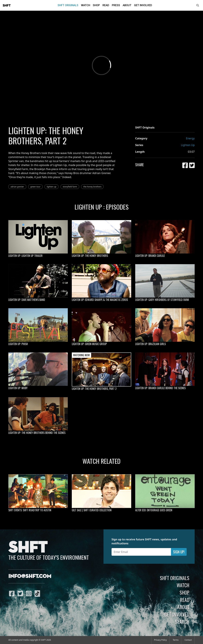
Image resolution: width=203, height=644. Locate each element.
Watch (86, 5)
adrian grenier (17, 187)
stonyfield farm (70, 187)
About (127, 5)
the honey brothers (92, 187)
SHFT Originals (68, 5)
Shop (96, 5)
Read (106, 5)
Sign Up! (179, 552)
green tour (35, 187)
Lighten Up (188, 145)
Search (182, 622)
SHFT (7, 6)
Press (116, 5)
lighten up (52, 187)
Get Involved (143, 5)
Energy (190, 138)
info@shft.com (30, 576)
